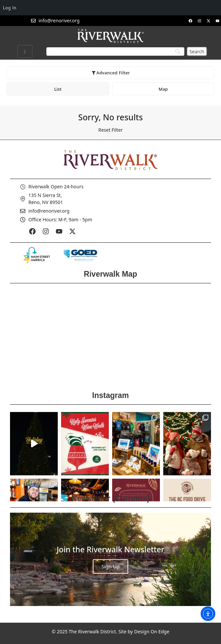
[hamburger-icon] (25, 51)
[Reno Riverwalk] (110, 335)
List (58, 89)
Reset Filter (110, 130)
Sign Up (111, 566)
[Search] (197, 51)
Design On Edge (152, 631)
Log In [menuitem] (10, 8)
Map (163, 89)
